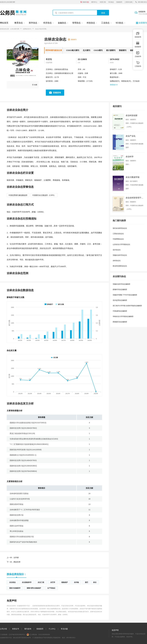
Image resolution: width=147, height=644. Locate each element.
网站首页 (4, 23)
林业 (95, 582)
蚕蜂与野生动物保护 (34, 588)
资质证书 (16, 629)
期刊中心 (94, 2)
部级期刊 (123, 50)
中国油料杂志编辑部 (120, 311)
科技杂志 (91, 23)
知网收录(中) (27, 29)
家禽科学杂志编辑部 (120, 289)
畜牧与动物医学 (15, 588)
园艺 (87, 582)
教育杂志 (19, 23)
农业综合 (12, 582)
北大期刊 (86, 50)
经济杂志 (48, 23)
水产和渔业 (51, 588)
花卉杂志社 (117, 250)
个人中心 (52, 629)
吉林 (86, 73)
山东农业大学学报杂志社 (121, 244)
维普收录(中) (126, 81)
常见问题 (64, 629)
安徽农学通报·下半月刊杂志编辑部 (125, 295)
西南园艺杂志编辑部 (120, 322)
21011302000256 (44, 635)
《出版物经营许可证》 (23, 606)
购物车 (86, 2)
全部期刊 (143, 23)
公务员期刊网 (15, 29)
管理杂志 (76, 23)
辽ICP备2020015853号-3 (17, 635)
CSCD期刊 (98, 50)
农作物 (76, 582)
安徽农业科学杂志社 (120, 255)
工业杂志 (105, 23)
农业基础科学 (27, 582)
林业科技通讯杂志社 (120, 266)
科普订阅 (103, 2)
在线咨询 (143, 13)
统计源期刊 (111, 50)
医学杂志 (33, 23)
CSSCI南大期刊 (73, 50)
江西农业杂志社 (118, 234)
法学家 (13, 558)
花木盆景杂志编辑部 (120, 300)
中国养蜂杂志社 (118, 239)
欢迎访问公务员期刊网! (8, 2)
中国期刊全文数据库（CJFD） (44, 195)
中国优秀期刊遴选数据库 (18, 195)
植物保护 (65, 582)
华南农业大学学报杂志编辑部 (123, 316)
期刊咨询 (28, 629)
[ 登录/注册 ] (129, 2)
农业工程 (41, 582)
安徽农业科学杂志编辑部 (121, 284)
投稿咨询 (57, 93)
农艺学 (53, 582)
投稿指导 (119, 2)
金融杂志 (62, 23)
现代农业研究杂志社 (120, 228)
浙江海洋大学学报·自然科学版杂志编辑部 (127, 306)
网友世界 (14, 562)
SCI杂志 (111, 2)
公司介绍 (3, 629)
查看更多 (114, 85)
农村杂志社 (117, 261)
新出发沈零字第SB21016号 (22, 638)
